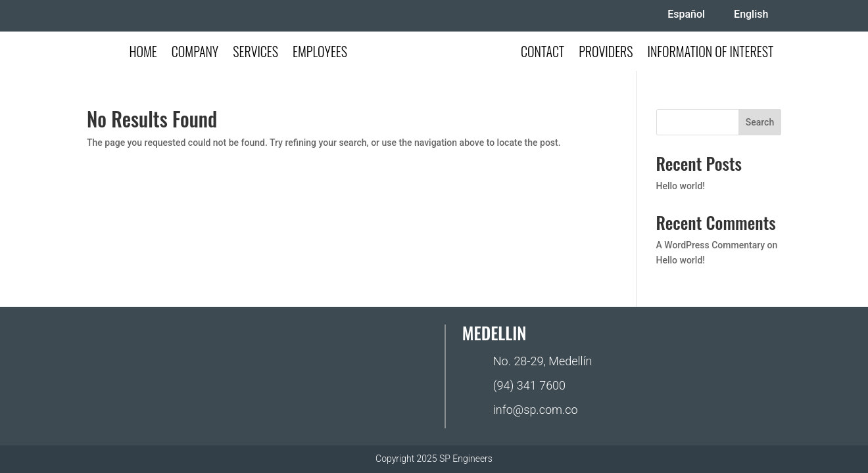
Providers (606, 54)
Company (195, 54)
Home (143, 54)
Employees (320, 54)
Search (760, 122)
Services (255, 54)
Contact (542, 54)
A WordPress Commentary (711, 245)
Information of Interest (711, 54)
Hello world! (681, 186)
